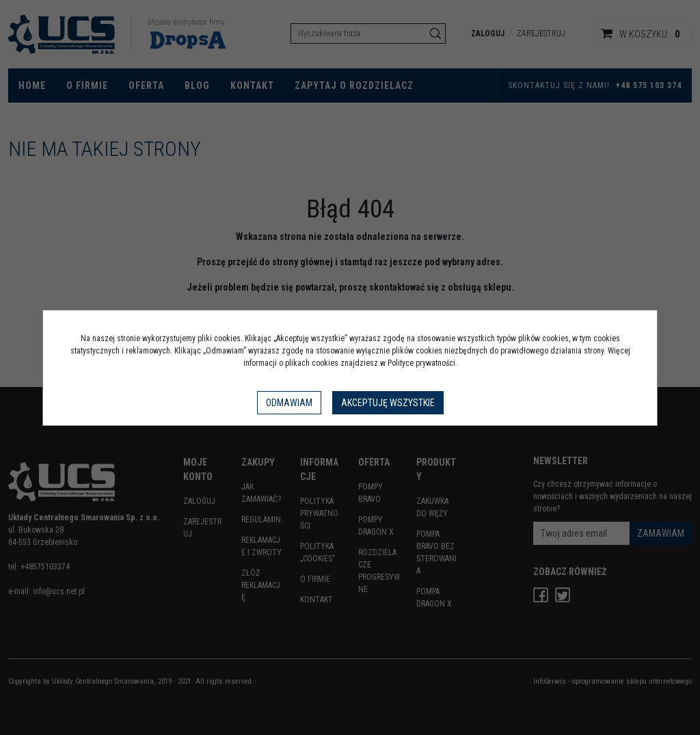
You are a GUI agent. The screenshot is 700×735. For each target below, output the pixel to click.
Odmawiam (289, 403)
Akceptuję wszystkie (388, 403)
